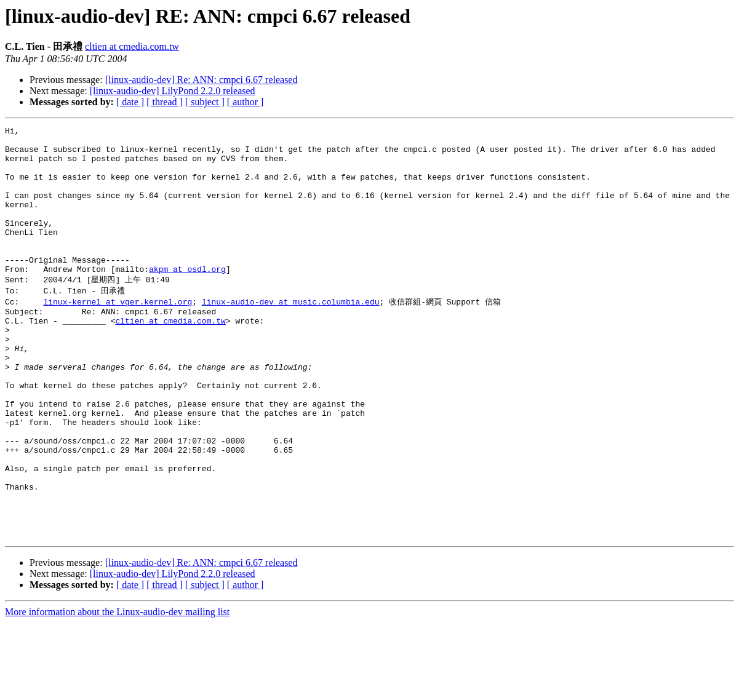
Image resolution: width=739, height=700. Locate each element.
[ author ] (246, 102)
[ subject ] (205, 102)
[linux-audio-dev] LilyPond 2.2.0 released (173, 91)
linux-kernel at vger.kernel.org (118, 333)
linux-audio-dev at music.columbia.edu (291, 333)
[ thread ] (165, 102)
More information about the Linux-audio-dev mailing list (117, 689)
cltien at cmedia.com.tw (132, 46)
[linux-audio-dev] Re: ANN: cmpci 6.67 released (202, 80)
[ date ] (130, 102)
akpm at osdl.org (187, 298)
